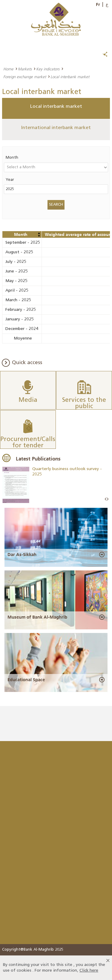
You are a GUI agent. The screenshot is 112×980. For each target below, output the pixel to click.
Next (108, 499)
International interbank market (56, 128)
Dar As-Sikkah (22, 555)
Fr (98, 4)
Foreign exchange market (25, 77)
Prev (106, 499)
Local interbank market (56, 107)
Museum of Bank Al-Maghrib (37, 617)
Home (8, 69)
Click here (89, 971)
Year (10, 180)
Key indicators (48, 69)
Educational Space (26, 680)
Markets (25, 69)
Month (12, 158)
